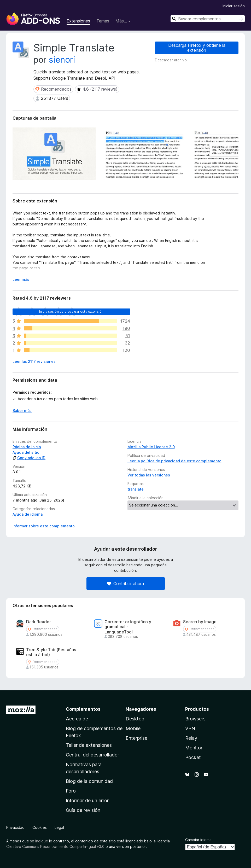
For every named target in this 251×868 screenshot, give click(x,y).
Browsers (195, 719)
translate (136, 489)
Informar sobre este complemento (44, 526)
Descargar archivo (171, 60)
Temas (103, 21)
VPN (190, 728)
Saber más (22, 410)
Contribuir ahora (126, 584)
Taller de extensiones (89, 745)
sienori (62, 60)
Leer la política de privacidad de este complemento (174, 461)
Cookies (40, 827)
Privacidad (15, 827)
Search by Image (200, 622)
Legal (59, 827)
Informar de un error (87, 800)
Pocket (193, 757)
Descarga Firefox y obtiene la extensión (197, 48)
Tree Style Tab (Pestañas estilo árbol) (51, 652)
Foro (71, 791)
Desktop (135, 719)
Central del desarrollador (92, 755)
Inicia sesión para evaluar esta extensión (71, 311)
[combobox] (208, 19)
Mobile (133, 728)
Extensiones (78, 21)
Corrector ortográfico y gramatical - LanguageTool (128, 627)
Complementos (83, 709)
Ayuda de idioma (28, 514)
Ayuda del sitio (26, 452)
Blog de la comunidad (89, 781)
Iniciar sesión (234, 6)
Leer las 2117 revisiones (34, 361)
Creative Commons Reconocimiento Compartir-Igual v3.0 (55, 846)
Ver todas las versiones (149, 475)
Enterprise (136, 738)
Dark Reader (39, 622)
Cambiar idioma (198, 840)
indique (42, 841)
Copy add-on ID (29, 458)
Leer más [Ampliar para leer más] (21, 279)
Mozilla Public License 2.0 (151, 447)
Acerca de (77, 719)
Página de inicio (27, 447)
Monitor (194, 748)
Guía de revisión (83, 810)
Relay (191, 738)
